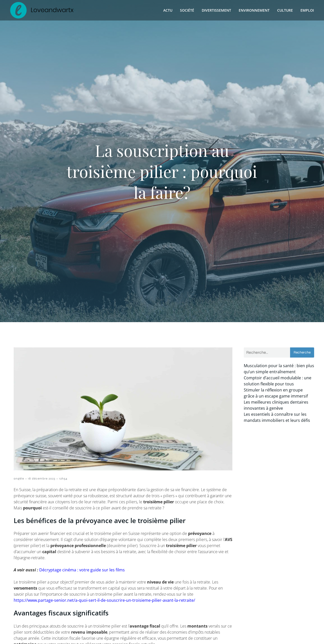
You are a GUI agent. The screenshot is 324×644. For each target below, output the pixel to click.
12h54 (63, 479)
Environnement (254, 10)
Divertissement (216, 10)
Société (187, 10)
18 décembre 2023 (42, 479)
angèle (19, 479)
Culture (285, 10)
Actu (168, 10)
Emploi (307, 10)
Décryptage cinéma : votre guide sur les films (82, 570)
